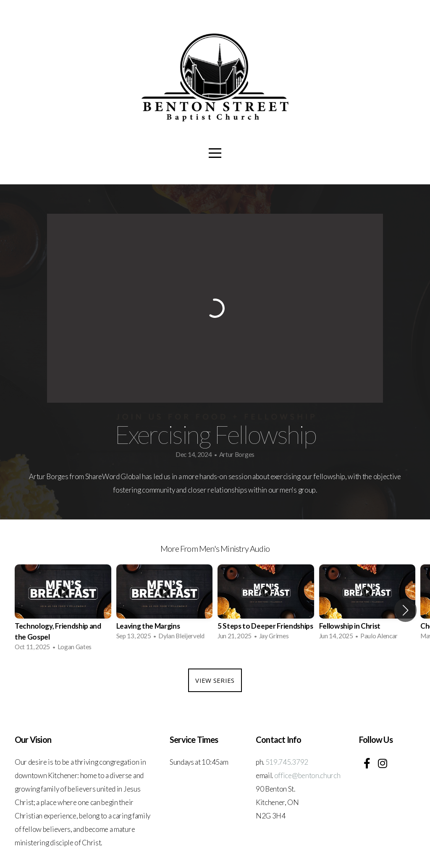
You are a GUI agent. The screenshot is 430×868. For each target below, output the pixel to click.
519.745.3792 (287, 762)
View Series (215, 680)
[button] (405, 610)
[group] (63, 610)
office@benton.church (307, 775)
